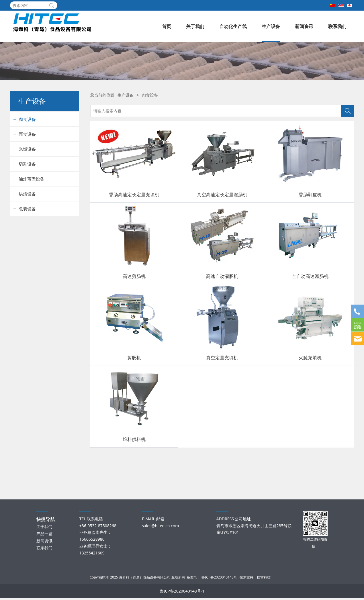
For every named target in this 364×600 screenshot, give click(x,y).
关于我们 (195, 26)
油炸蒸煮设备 (32, 221)
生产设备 (271, 26)
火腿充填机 (310, 400)
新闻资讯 (304, 26)
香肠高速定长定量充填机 (134, 237)
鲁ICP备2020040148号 (219, 579)
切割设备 (27, 206)
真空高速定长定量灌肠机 (222, 237)
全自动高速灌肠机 (310, 318)
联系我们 (337, 26)
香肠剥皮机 (310, 237)
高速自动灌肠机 (222, 318)
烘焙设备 (27, 236)
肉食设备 (27, 162)
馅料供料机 (134, 482)
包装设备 (27, 251)
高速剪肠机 (134, 318)
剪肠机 (134, 400)
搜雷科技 (264, 579)
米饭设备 (27, 191)
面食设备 (27, 177)
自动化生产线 (233, 26)
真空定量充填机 (222, 400)
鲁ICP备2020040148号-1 (182, 593)
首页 (167, 26)
